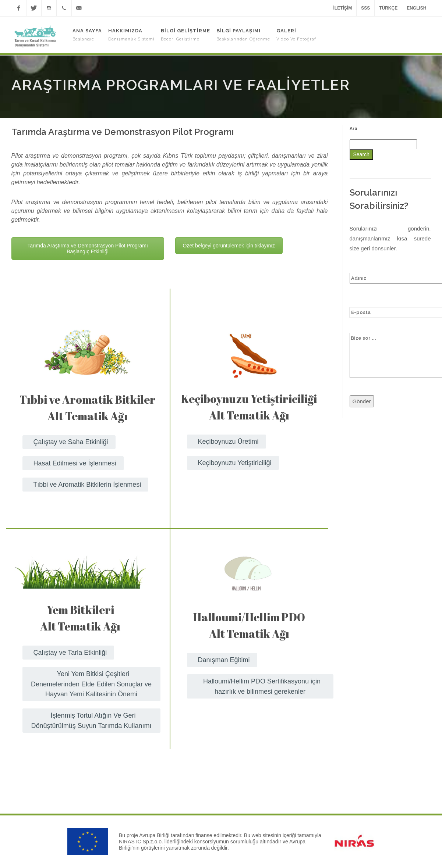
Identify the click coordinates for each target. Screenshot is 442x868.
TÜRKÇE (388, 8)
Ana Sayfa (87, 35)
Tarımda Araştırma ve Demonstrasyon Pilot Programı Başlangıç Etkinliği (88, 249)
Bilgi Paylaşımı (243, 35)
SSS (365, 8)
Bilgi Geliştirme (185, 35)
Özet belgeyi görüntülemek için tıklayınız (229, 246)
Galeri (296, 35)
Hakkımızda (131, 35)
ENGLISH (416, 8)
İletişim (342, 8)
